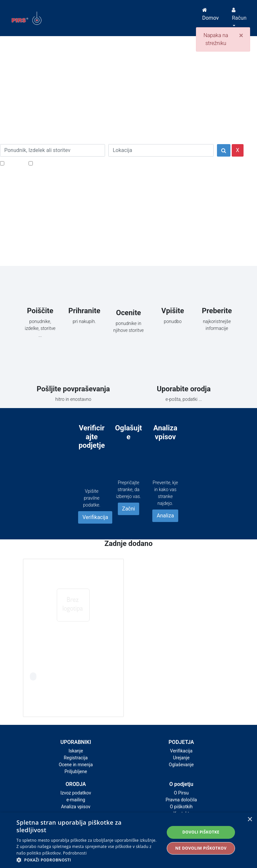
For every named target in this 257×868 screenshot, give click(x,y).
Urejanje (181, 758)
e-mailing (76, 800)
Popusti (15, 163)
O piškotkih (181, 807)
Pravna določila (181, 800)
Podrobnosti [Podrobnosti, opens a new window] (75, 853)
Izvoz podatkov (76, 793)
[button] (88, 860)
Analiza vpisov (76, 807)
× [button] (250, 820)
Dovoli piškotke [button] (201, 832)
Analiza (165, 516)
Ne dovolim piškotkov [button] (201, 848)
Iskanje (76, 751)
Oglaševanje (181, 765)
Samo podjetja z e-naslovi (64, 163)
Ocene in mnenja (76, 765)
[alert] (128, 840)
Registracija (76, 758)
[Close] (241, 35)
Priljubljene (76, 771)
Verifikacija (95, 517)
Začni (128, 509)
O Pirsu (181, 793)
